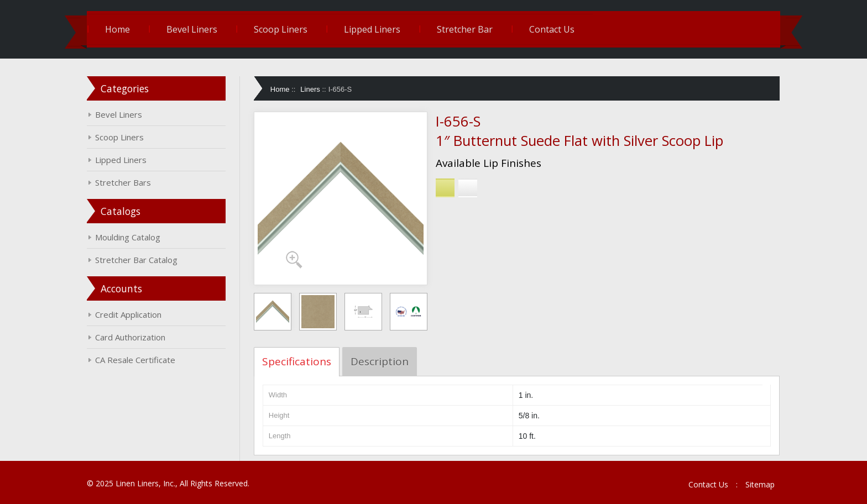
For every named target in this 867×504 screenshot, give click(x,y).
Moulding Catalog (128, 237)
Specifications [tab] (297, 361)
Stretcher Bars (123, 182)
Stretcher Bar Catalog (136, 260)
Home (117, 29)
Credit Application (128, 314)
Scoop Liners (281, 29)
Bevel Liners (192, 29)
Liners (310, 89)
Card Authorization (130, 337)
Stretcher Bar (465, 29)
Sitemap (760, 484)
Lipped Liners (372, 29)
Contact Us (552, 29)
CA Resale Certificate (135, 360)
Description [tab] (380, 361)
